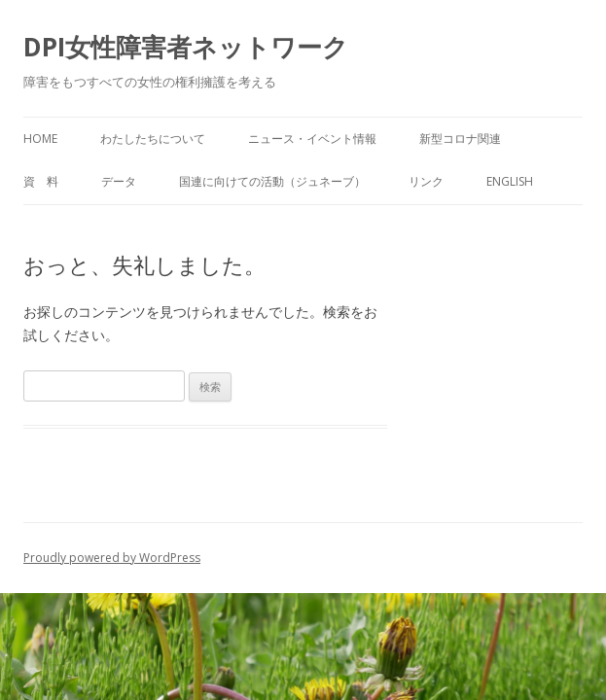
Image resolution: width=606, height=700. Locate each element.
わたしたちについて (153, 139)
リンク (426, 181)
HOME (40, 139)
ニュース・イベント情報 (312, 139)
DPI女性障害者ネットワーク (186, 47)
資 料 (41, 181)
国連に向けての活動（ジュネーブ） (272, 181)
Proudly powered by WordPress (112, 558)
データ (119, 181)
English (510, 181)
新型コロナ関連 (460, 139)
